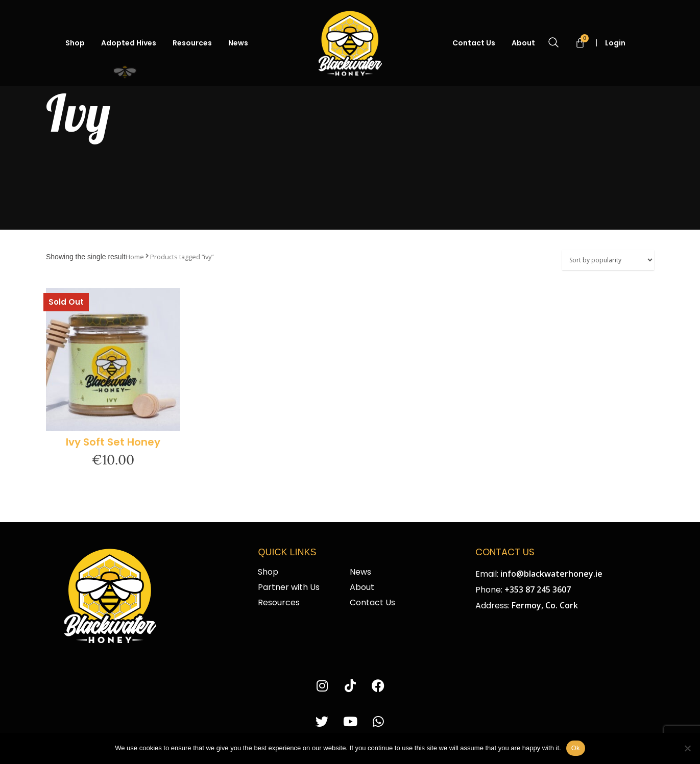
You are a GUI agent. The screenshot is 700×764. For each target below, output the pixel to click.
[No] (687, 748)
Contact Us (474, 43)
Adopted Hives (129, 43)
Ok (576, 748)
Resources (192, 43)
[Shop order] (608, 260)
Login (619, 43)
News (238, 43)
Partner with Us (289, 587)
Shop (75, 43)
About (523, 43)
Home (135, 257)
